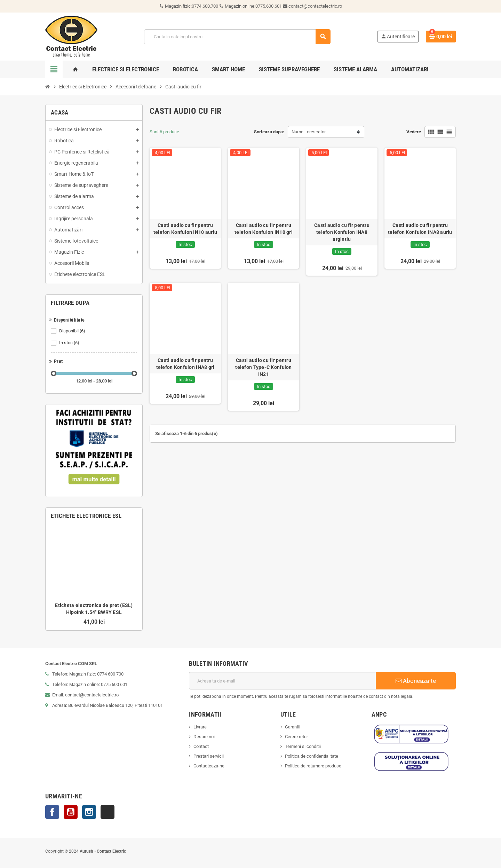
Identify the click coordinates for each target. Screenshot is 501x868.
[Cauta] (237, 37)
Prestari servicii (209, 756)
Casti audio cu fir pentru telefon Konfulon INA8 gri (185, 364)
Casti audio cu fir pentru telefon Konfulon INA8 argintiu (342, 232)
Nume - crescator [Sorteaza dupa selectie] (309, 132)
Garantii (293, 727)
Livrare (200, 727)
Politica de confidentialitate (312, 756)
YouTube (71, 812)
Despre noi (204, 737)
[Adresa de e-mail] (282, 681)
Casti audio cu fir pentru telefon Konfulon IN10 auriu (185, 229)
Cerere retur (296, 737)
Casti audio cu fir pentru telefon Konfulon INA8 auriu (420, 229)
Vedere (414, 132)
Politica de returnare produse (313, 766)
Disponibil (73, 331)
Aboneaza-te (416, 681)
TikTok (108, 812)
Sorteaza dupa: (269, 132)
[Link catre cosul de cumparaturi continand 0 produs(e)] (441, 37)
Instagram (89, 812)
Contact (201, 746)
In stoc (70, 343)
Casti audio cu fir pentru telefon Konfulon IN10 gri (264, 229)
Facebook (52, 812)
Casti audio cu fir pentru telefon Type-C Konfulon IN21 (263, 367)
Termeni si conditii (303, 746)
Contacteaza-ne (209, 766)
